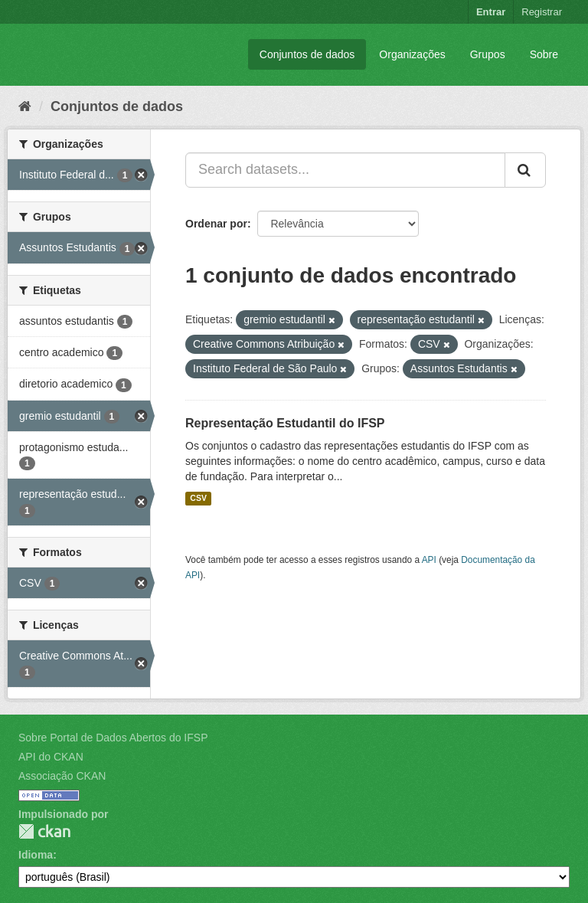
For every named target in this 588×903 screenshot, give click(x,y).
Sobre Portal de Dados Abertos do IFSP (113, 738)
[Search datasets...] (345, 170)
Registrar (542, 12)
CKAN (44, 831)
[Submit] (525, 170)
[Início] (25, 106)
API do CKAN (51, 757)
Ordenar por (216, 224)
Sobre (544, 54)
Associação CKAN (62, 776)
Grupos (488, 54)
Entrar (491, 12)
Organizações (412, 54)
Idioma (36, 855)
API (429, 560)
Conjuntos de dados (307, 54)
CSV (198, 499)
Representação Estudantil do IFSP (285, 423)
